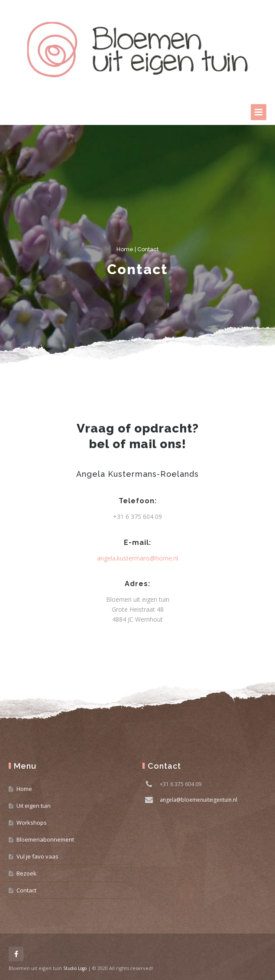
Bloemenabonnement (45, 839)
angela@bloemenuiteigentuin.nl (199, 800)
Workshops (32, 823)
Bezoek (26, 873)
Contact (26, 890)
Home (125, 249)
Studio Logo (75, 968)
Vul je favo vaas (37, 856)
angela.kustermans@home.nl (137, 558)
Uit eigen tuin (34, 806)
